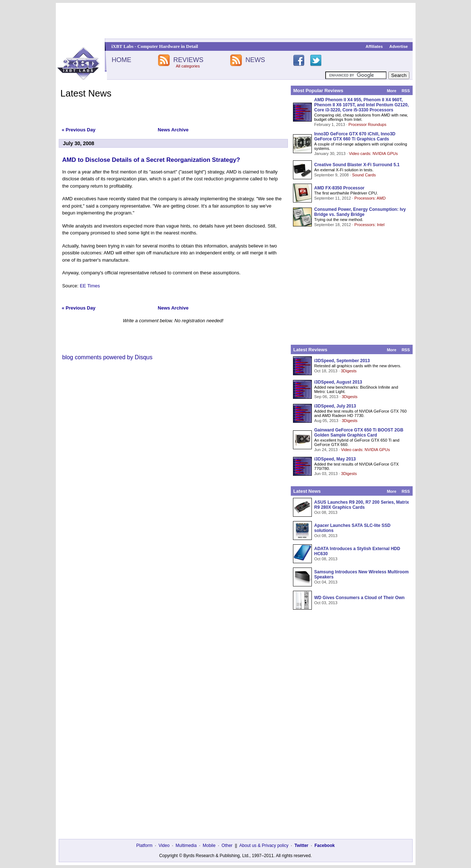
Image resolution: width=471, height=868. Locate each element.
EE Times (90, 286)
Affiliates (374, 46)
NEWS (255, 60)
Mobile (209, 846)
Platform (144, 846)
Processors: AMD (370, 198)
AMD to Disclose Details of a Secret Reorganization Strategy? (151, 160)
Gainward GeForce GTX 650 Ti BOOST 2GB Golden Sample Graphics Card (359, 433)
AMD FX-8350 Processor (340, 188)
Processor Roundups (367, 124)
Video (164, 846)
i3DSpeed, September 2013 (342, 361)
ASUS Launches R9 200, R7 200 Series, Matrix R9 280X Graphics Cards (362, 505)
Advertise (399, 46)
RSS (406, 91)
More (392, 91)
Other (227, 846)
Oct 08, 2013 (326, 512)
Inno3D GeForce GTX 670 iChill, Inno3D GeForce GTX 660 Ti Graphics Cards (355, 136)
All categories (188, 66)
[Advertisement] (236, 21)
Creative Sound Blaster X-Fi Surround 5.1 (357, 165)
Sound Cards (364, 175)
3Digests (349, 371)
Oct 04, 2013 (326, 582)
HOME (121, 60)
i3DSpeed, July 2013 (335, 406)
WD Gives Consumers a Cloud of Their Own (360, 598)
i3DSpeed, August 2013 (338, 382)
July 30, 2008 (79, 143)
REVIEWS (188, 60)
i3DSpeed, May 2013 (335, 459)
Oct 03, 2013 (326, 603)
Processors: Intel (369, 225)
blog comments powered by (108, 357)
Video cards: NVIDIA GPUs (373, 153)
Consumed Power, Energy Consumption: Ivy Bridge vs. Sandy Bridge (360, 212)
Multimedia (186, 846)
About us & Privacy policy (264, 846)
